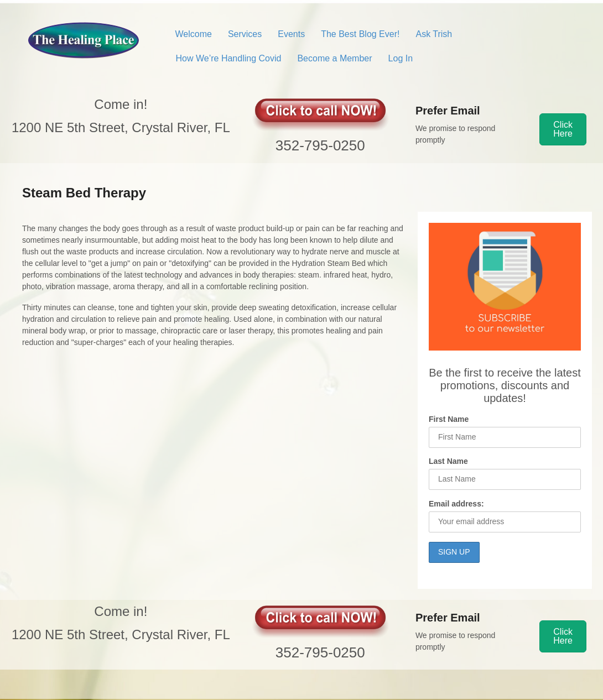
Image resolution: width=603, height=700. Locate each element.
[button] (563, 129)
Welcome (194, 34)
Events (291, 34)
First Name (449, 419)
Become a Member (334, 58)
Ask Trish (434, 34)
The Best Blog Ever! (360, 34)
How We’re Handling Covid (229, 58)
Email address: (456, 504)
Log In (401, 58)
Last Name (448, 461)
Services (245, 34)
